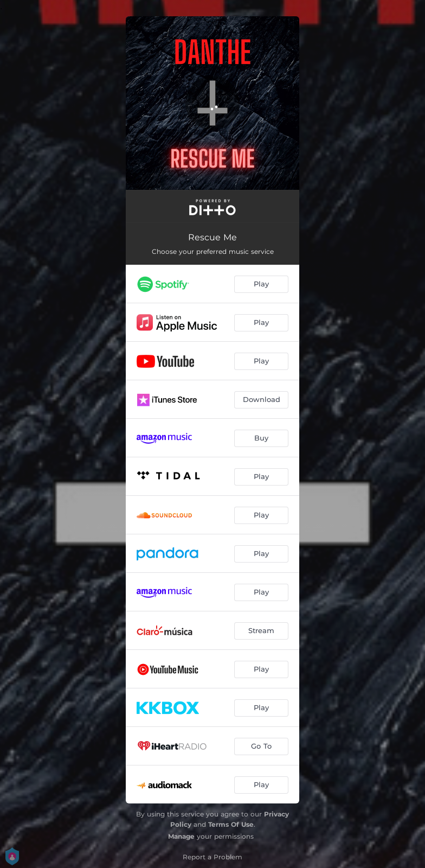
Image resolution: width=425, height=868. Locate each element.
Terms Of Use (231, 824)
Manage (181, 836)
